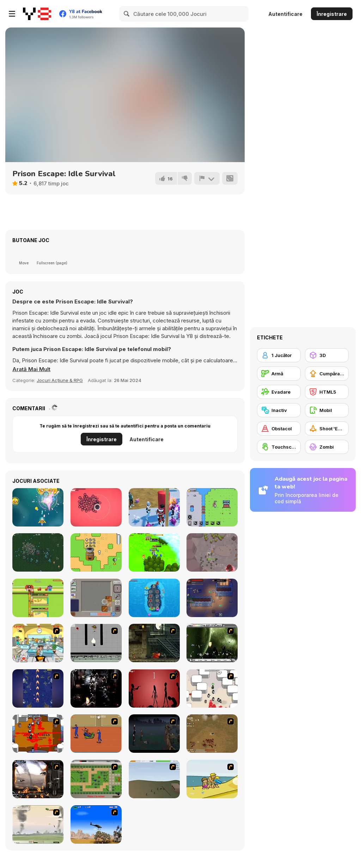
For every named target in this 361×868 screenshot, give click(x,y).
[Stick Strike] (96, 779)
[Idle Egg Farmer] (38, 598)
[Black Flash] (96, 643)
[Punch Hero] (154, 507)
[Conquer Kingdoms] (154, 552)
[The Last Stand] (154, 734)
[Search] (127, 14)
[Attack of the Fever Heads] (96, 734)
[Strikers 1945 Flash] (38, 688)
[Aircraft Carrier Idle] (154, 598)
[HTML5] (327, 392)
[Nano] (96, 552)
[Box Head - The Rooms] (38, 734)
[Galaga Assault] (38, 507)
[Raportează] (207, 178)
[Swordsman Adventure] (212, 552)
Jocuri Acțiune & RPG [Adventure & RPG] (60, 380)
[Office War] (38, 643)
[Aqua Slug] (212, 779)
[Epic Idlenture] (212, 598)
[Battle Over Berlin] (38, 824)
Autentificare (285, 14)
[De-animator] (154, 688)
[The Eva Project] (212, 643)
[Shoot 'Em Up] (327, 429)
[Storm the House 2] (154, 779)
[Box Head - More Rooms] (212, 688)
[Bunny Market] (212, 507)
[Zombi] (327, 447)
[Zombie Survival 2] (154, 643)
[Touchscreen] (279, 447)
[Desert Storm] (96, 824)
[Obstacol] (279, 429)
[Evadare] (279, 392)
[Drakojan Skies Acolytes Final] (38, 779)
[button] (31, 369)
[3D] (327, 355)
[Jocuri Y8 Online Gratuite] (37, 14)
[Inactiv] (279, 410)
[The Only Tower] (96, 507)
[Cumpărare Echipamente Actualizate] (327, 374)
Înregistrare (332, 14)
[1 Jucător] (279, 355)
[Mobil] (327, 410)
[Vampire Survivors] (38, 552)
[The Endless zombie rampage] (212, 734)
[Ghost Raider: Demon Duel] (96, 688)
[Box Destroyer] (96, 598)
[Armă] (279, 374)
